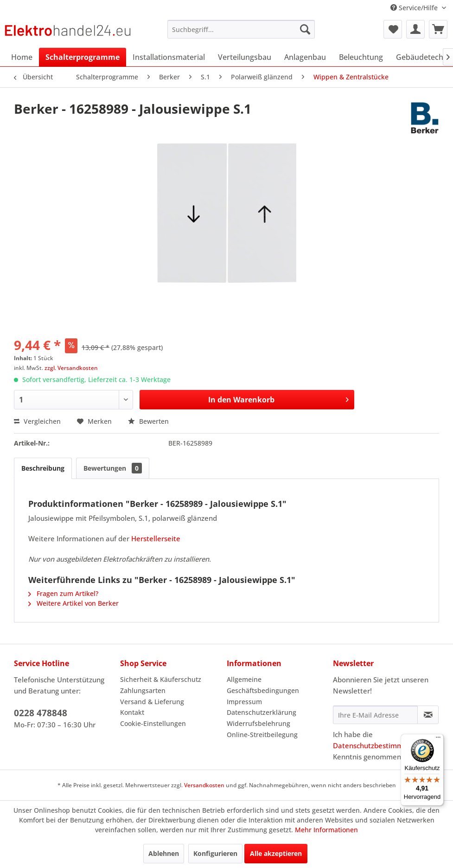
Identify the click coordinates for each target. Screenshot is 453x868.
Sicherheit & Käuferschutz (161, 679)
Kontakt (132, 712)
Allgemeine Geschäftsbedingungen (263, 685)
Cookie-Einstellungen (153, 723)
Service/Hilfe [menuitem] (415, 8)
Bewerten (148, 421)
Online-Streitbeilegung (262, 735)
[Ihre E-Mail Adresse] (375, 715)
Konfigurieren (215, 853)
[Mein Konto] (415, 29)
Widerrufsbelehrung (258, 723)
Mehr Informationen (326, 830)
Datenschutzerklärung (262, 712)
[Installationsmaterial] (169, 57)
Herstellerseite (156, 538)
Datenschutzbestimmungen (378, 745)
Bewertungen (113, 468)
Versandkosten (204, 785)
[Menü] (438, 739)
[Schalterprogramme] (83, 57)
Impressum (244, 702)
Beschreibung (43, 468)
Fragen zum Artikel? (63, 593)
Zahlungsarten (143, 690)
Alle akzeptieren (276, 853)
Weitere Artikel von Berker (73, 603)
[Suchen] (305, 29)
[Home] (22, 57)
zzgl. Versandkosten (71, 368)
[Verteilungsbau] (245, 57)
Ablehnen (164, 853)
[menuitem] (241, 29)
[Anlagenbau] (305, 57)
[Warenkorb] (438, 29)
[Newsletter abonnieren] (428, 715)
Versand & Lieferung (152, 702)
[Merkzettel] (393, 29)
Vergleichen (37, 421)
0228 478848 (41, 713)
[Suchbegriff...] (241, 29)
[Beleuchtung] (361, 57)
